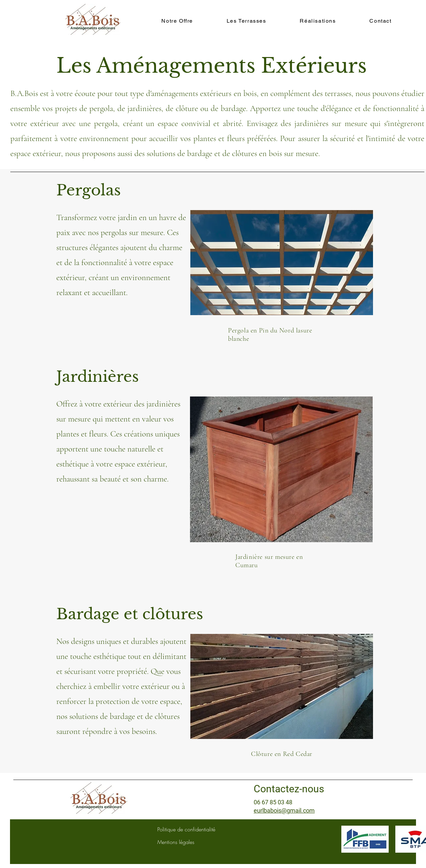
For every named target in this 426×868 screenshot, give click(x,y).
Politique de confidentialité (186, 829)
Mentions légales (176, 842)
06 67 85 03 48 (273, 802)
